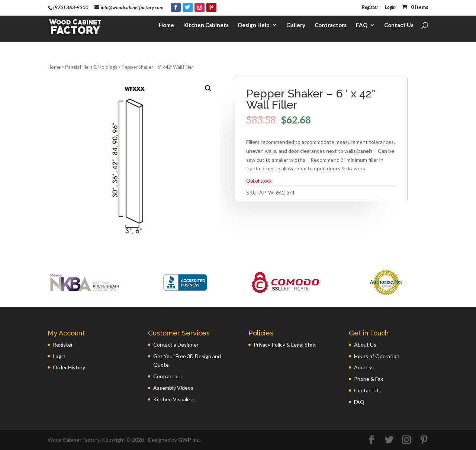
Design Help (254, 28)
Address (364, 367)
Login (390, 7)
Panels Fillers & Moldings (91, 67)
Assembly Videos (173, 388)
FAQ (362, 28)
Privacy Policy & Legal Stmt (285, 345)
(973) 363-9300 (71, 7)
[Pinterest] (211, 7)
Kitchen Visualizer (174, 399)
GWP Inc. (189, 440)
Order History (69, 367)
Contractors (331, 28)
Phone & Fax (369, 379)
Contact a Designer (176, 345)
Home (166, 28)
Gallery (296, 28)
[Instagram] (200, 7)
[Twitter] (188, 7)
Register (370, 7)
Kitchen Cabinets (206, 28)
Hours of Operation (377, 356)
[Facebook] (176, 7)
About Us (365, 345)
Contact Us (399, 28)
